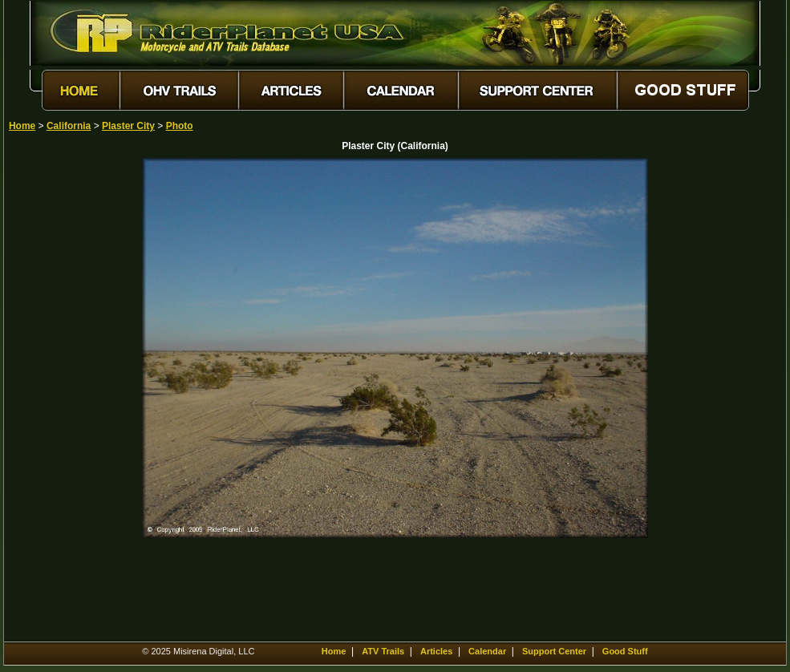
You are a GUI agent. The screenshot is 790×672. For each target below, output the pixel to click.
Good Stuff (625, 651)
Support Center (554, 651)
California (69, 126)
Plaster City (128, 126)
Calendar (487, 651)
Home (22, 126)
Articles (436, 651)
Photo (180, 126)
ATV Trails (383, 651)
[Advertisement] (65, 399)
